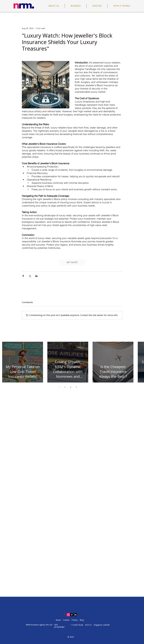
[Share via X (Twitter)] (30, 276)
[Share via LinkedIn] (36, 276)
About (58, 620)
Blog (82, 620)
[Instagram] (68, 615)
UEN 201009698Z (59, 626)
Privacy (75, 620)
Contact (66, 620)
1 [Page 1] (65, 387)
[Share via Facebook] (23, 276)
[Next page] (76, 387)
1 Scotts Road (77, 625)
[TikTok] (65, 615)
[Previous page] (59, 387)
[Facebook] (72, 615)
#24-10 (88, 625)
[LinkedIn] (75, 615)
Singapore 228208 (102, 625)
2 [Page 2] (71, 387)
